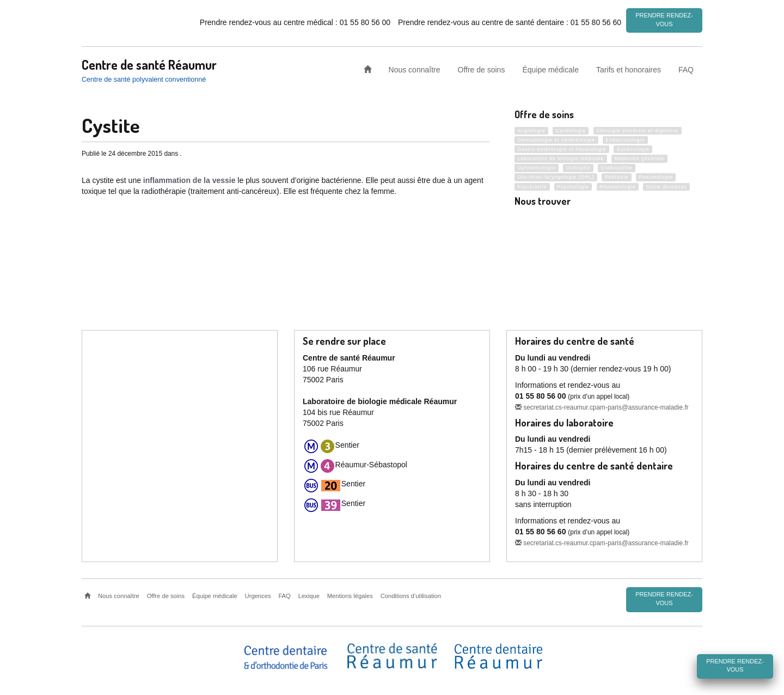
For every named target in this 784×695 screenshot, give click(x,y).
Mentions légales (350, 595)
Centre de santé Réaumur (149, 63)
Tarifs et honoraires (629, 68)
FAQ (686, 68)
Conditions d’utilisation (411, 595)
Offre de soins (482, 68)
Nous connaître (415, 68)
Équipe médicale (550, 68)
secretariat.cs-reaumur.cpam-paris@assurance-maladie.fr (602, 406)
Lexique (309, 595)
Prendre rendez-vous (664, 20)
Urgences (258, 595)
